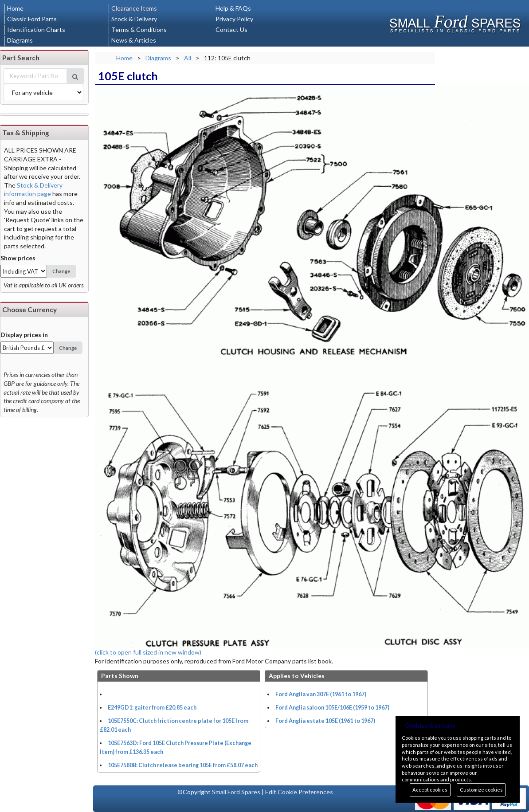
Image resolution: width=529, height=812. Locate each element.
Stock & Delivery (134, 19)
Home (15, 8)
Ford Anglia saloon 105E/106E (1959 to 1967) (332, 708)
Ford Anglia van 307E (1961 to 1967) (321, 694)
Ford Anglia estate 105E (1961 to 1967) (325, 721)
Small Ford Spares (236, 792)
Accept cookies (430, 790)
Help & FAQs (233, 8)
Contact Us (231, 29)
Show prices (18, 258)
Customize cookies (481, 790)
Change (61, 271)
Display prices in (24, 335)
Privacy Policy (234, 19)
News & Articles (134, 40)
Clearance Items (134, 8)
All (188, 58)
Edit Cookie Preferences (299, 792)
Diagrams (20, 40)
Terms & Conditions (139, 29)
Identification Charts (36, 29)
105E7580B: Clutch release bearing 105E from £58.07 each (183, 765)
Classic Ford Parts (32, 19)
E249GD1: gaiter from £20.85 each (152, 708)
